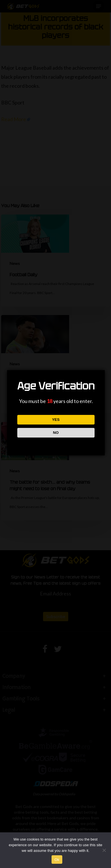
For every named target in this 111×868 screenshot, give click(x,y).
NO (56, 433)
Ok (57, 860)
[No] (104, 850)
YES (56, 420)
